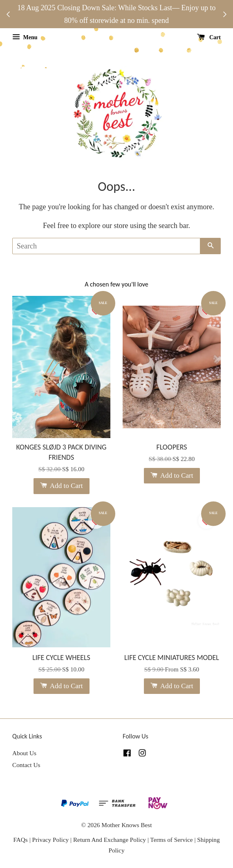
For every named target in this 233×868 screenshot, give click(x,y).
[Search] (106, 246)
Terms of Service (172, 840)
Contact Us (26, 765)
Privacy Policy (51, 840)
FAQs (20, 840)
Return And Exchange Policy (110, 840)
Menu (25, 37)
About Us (24, 753)
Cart (209, 37)
